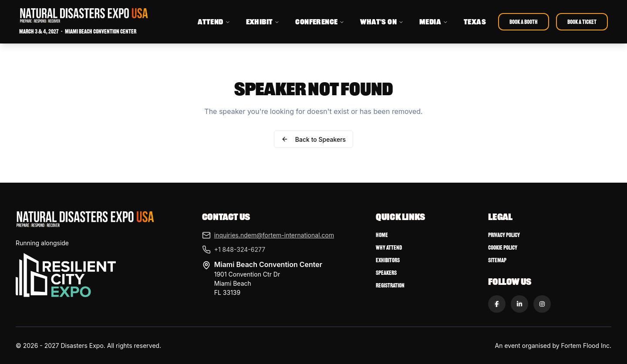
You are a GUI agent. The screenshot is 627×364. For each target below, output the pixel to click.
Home (382, 235)
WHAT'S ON (382, 22)
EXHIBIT (263, 22)
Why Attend (389, 248)
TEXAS (475, 22)
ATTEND (214, 22)
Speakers (386, 273)
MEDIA (434, 22)
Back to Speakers (313, 139)
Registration (390, 286)
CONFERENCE (320, 22)
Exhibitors (388, 260)
